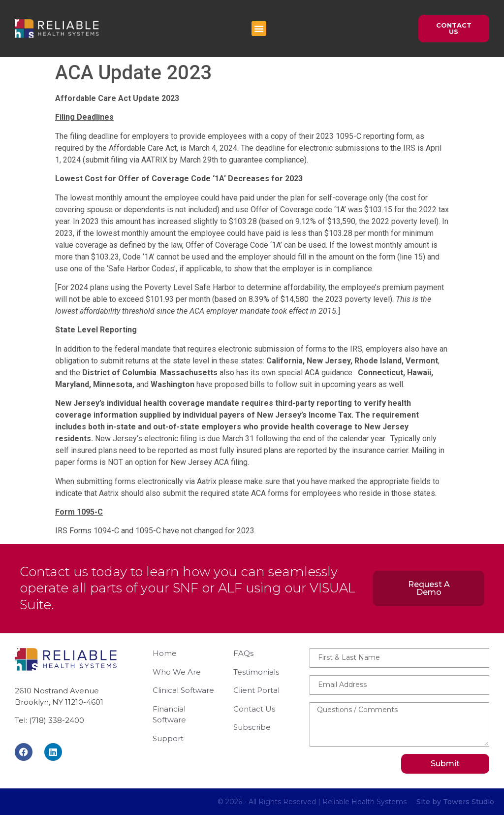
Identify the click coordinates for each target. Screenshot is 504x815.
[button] (259, 29)
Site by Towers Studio (455, 802)
